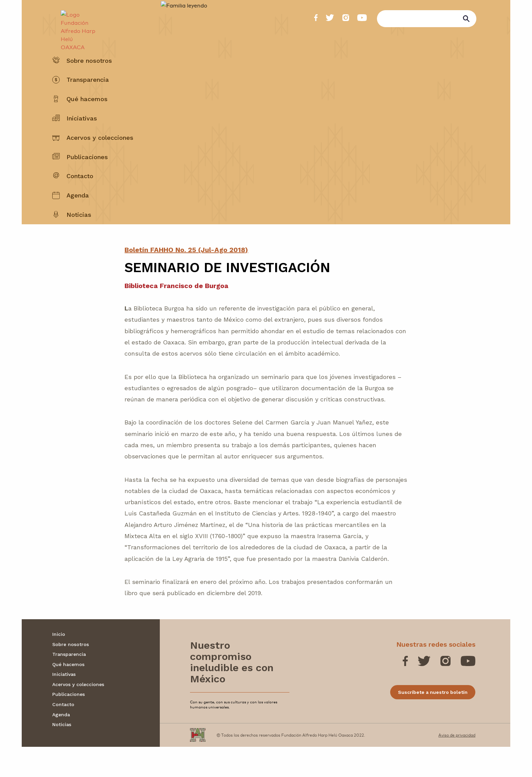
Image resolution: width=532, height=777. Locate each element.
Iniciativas (82, 135)
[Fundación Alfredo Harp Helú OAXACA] (75, 26)
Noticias (79, 231)
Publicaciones (87, 173)
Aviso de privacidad (457, 765)
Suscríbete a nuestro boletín (433, 722)
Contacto (80, 193)
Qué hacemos (87, 116)
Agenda (78, 212)
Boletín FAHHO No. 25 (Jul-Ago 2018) (186, 280)
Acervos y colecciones (100, 154)
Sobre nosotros (89, 77)
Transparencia (88, 96)
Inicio (59, 664)
